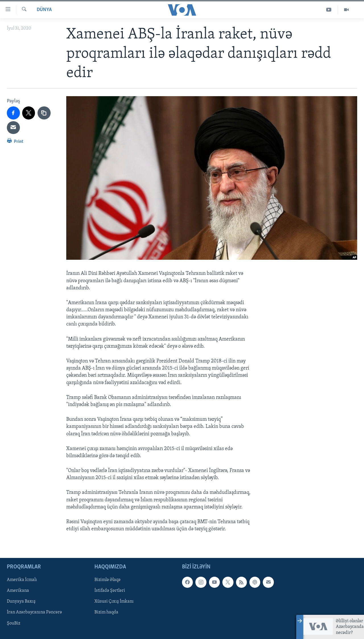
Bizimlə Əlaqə (107, 580)
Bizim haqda (106, 613)
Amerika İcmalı (22, 580)
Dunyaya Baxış (21, 602)
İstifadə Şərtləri (110, 591)
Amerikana (18, 591)
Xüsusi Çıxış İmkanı (114, 602)
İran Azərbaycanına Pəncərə (34, 613)
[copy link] (44, 113)
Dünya (44, 10)
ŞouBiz (14, 623)
